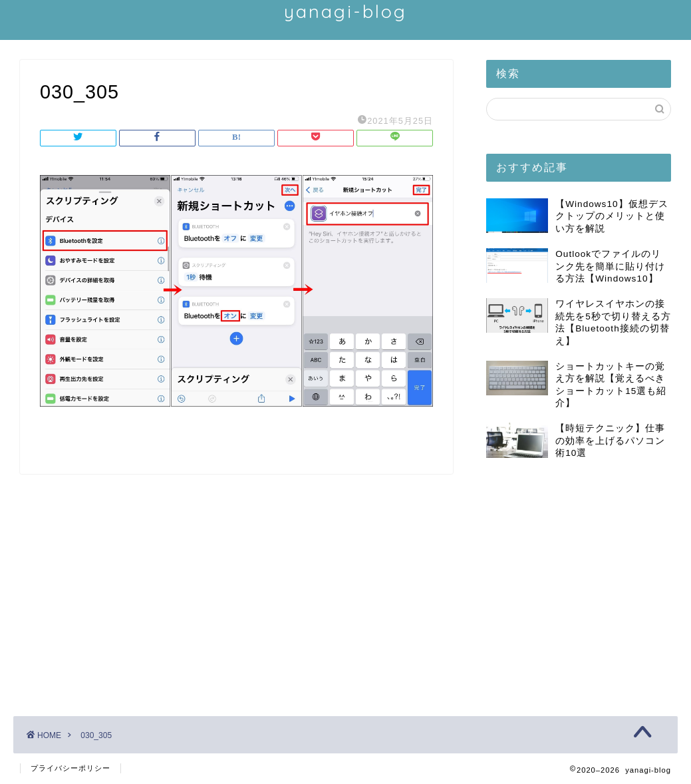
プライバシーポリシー (70, 768)
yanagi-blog (345, 11)
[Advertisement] (579, 583)
